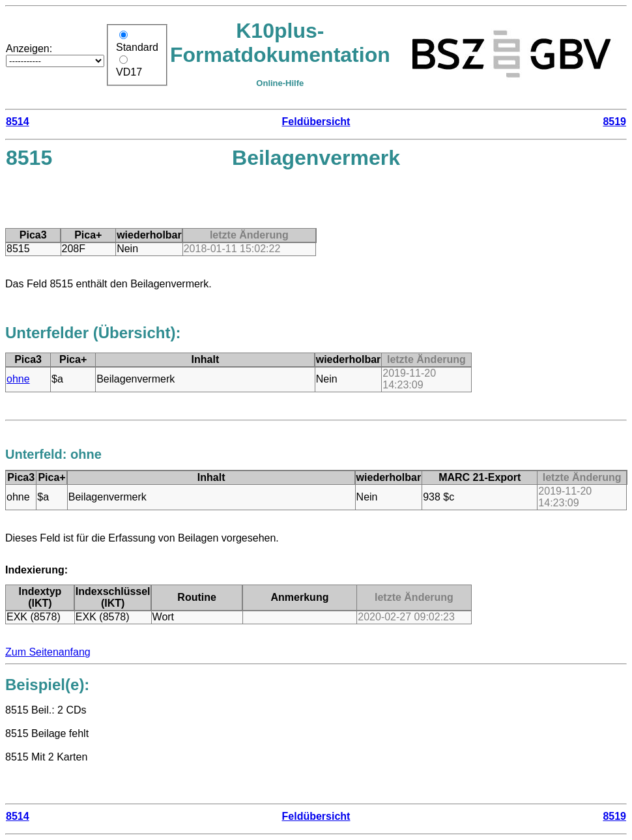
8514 (18, 122)
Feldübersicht (316, 122)
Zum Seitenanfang (48, 652)
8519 (614, 122)
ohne (18, 379)
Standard (137, 47)
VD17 (129, 72)
